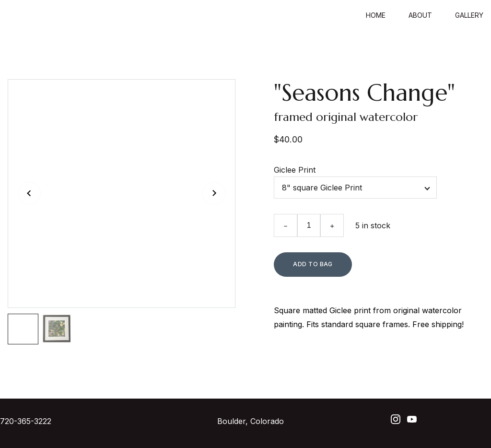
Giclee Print (295, 170)
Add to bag (313, 264)
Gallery (469, 15)
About (420, 15)
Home (376, 15)
